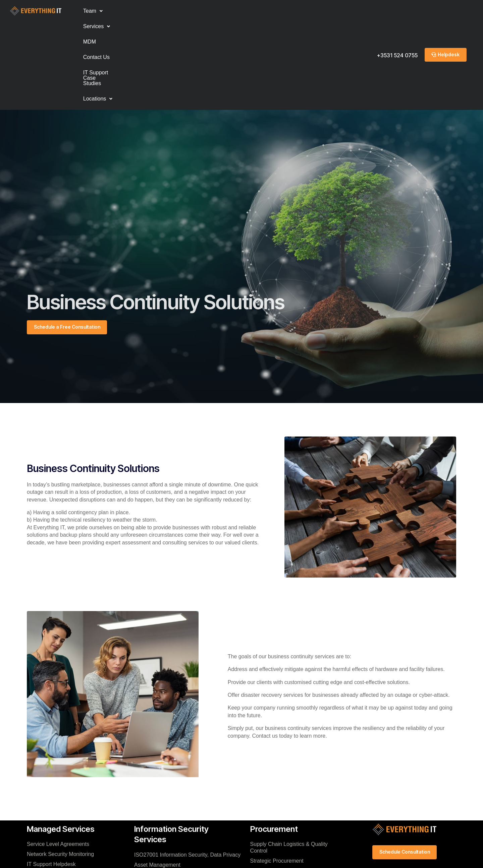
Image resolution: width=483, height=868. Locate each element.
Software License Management (287, 784)
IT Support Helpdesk (51, 778)
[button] (93, 11)
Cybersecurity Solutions (162, 788)
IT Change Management (163, 798)
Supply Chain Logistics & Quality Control (289, 761)
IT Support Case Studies (238, 11)
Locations (292, 11)
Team (93, 11)
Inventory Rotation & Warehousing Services (291, 815)
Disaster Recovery (156, 818)
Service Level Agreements (58, 758)
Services (126, 11)
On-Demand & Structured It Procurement (283, 798)
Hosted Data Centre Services (62, 788)
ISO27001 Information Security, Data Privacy (187, 768)
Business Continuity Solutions (170, 808)
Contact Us (186, 11)
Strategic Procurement (277, 774)
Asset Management (157, 778)
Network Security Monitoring (60, 768)
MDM (156, 11)
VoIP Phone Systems (52, 798)
